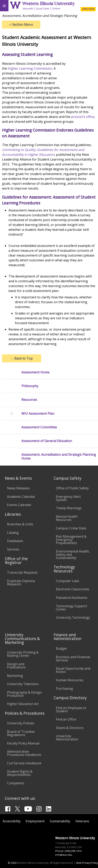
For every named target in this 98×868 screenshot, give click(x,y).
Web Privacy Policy (87, 863)
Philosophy (30, 386)
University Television (23, 684)
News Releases (18, 488)
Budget (61, 648)
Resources (29, 400)
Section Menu (21, 25)
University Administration (67, 738)
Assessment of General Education (47, 441)
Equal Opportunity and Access (73, 670)
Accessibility (12, 821)
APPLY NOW (88, 9)
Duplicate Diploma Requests (21, 582)
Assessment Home (35, 372)
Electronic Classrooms (72, 589)
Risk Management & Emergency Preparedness (71, 540)
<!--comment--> (81, 76)
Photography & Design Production (24, 694)
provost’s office (83, 117)
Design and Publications (16, 666)
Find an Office (66, 719)
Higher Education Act (23, 704)
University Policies (21, 723)
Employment (35, 821)
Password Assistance (72, 598)
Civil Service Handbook (24, 763)
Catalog (13, 533)
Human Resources (70, 680)
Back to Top (21, 358)
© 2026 (12, 863)
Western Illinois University (48, 4)
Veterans (82, 821)
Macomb (28, 8)
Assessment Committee (39, 427)
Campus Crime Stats (71, 528)
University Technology (73, 617)
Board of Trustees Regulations (21, 733)
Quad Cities (43, 8)
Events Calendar (19, 505)
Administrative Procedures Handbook (24, 753)
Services (13, 549)
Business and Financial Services (73, 659)
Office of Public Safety (72, 488)
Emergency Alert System (68, 498)
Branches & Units (20, 524)
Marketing (15, 676)
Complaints (16, 783)
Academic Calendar (21, 497)
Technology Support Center (71, 608)
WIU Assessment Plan (38, 414)
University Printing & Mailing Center (23, 654)
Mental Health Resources (67, 518)
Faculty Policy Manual (23, 743)
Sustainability (60, 821)
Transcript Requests (22, 572)
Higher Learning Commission (30, 68)
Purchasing (64, 689)
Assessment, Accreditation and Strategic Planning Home (59, 457)
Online (56, 8)
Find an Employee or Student (71, 709)
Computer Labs (68, 581)
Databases (15, 541)
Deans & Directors (70, 728)
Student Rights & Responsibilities (20, 773)
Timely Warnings (69, 508)
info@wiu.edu (64, 855)
